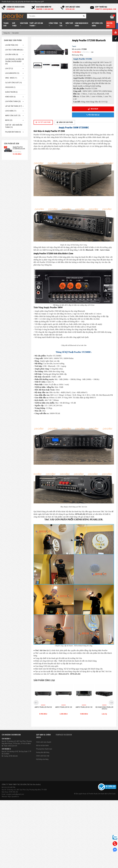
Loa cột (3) (9, 68)
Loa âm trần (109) (12, 45)
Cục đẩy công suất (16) (13, 83)
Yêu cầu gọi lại (93, 115)
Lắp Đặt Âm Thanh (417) (14, 106)
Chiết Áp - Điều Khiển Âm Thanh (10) (14, 126)
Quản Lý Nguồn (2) (11, 92)
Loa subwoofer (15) (12, 73)
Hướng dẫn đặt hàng (43, 782)
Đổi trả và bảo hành (42, 775)
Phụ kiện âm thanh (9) (13, 132)
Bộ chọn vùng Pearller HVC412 (104, 738)
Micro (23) (9, 120)
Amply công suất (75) (13, 116)
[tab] (43, 122)
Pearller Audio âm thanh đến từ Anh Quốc (102, 823)
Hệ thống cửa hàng (42, 789)
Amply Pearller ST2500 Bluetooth (19, 148)
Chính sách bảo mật (43, 786)
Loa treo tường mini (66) (14, 50)
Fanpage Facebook (64, 764)
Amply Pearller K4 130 (84, 737)
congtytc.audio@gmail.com (15, 824)
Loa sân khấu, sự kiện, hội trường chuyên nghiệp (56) (14, 61)
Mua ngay (93, 109)
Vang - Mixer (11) (11, 78)
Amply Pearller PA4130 (43, 737)
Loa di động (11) (11, 111)
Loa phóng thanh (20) (13, 101)
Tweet (74, 46)
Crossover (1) (10, 87)
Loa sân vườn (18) (12, 54)
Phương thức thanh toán (44, 779)
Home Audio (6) (10, 97)
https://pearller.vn (13, 826)
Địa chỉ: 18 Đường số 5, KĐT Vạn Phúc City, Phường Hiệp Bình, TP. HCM (24, 819)
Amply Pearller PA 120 (64, 737)
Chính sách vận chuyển (44, 772)
